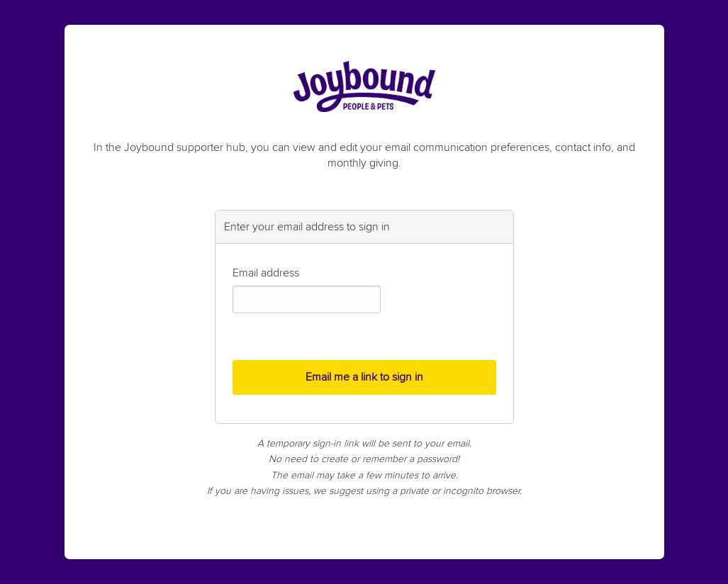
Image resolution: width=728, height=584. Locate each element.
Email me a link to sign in (364, 377)
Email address (266, 273)
